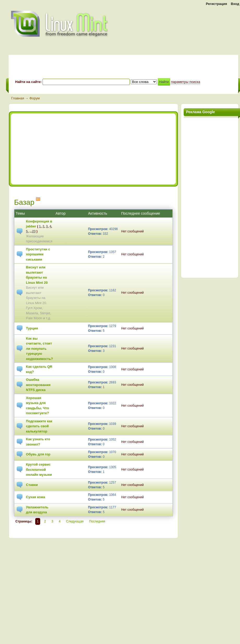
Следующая (75, 521)
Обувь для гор (38, 454)
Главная (18, 98)
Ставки (32, 485)
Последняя (97, 521)
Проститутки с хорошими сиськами (38, 254)
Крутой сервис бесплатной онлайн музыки (39, 470)
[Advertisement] (59, 149)
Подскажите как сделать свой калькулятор (39, 426)
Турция (32, 328)
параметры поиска (185, 82)
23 (34, 231)
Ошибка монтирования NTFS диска (38, 385)
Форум (35, 98)
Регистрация (216, 4)
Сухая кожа (36, 497)
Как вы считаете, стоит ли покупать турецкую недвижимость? (40, 349)
